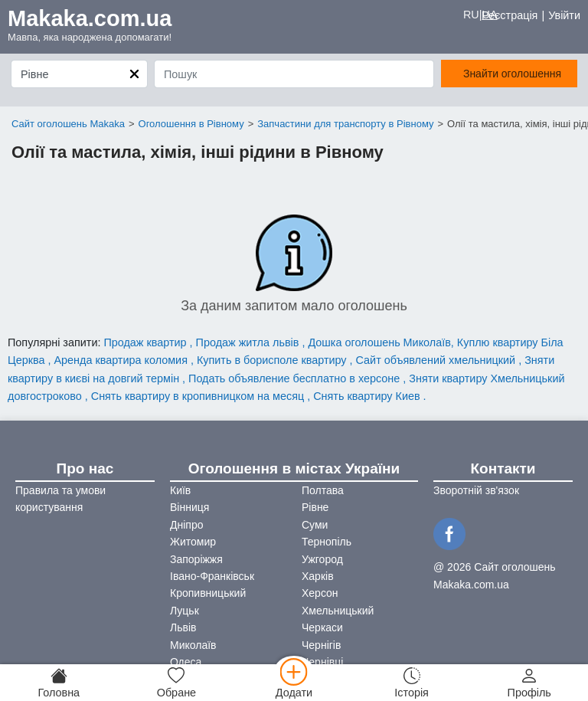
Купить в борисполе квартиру (273, 360)
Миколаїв (193, 645)
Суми (315, 525)
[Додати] (294, 683)
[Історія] (412, 683)
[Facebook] (452, 532)
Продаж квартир (146, 342)
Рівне (315, 507)
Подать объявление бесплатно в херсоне (296, 378)
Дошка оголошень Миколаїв (379, 342)
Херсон (320, 593)
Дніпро (186, 525)
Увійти (564, 15)
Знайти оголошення (512, 74)
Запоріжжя (196, 559)
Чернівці (322, 662)
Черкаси (322, 627)
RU (471, 15)
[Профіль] (529, 683)
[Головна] (59, 683)
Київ (180, 490)
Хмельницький (338, 611)
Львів (183, 627)
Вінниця (189, 507)
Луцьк (185, 611)
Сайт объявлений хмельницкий (438, 360)
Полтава (323, 490)
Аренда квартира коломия (122, 360)
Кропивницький (208, 593)
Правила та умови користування (60, 499)
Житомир (193, 542)
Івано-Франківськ (212, 576)
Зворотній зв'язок (476, 490)
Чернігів (321, 645)
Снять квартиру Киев (368, 396)
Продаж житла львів (249, 342)
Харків (318, 576)
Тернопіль (327, 542)
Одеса (186, 662)
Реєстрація (510, 15)
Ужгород (322, 559)
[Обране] (177, 683)
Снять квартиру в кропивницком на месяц (199, 396)
